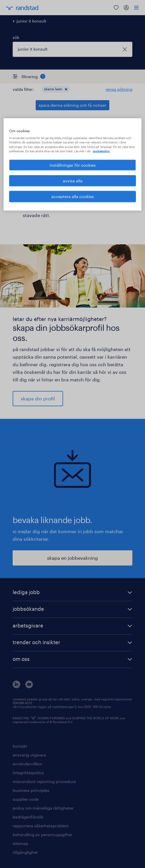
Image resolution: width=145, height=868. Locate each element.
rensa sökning (119, 89)
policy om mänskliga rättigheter (43, 808)
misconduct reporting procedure (44, 781)
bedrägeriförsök (28, 817)
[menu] (136, 8)
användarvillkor (27, 764)
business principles (31, 790)
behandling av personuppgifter (43, 834)
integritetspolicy (28, 773)
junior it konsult (31, 21)
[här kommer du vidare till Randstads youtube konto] (29, 687)
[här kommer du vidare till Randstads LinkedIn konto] (16, 687)
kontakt (20, 746)
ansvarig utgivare (29, 755)
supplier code (26, 799)
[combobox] (73, 49)
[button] (66, 89)
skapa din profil (38, 399)
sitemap (20, 843)
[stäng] (125, 49)
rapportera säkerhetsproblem (41, 826)
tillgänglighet (25, 852)
